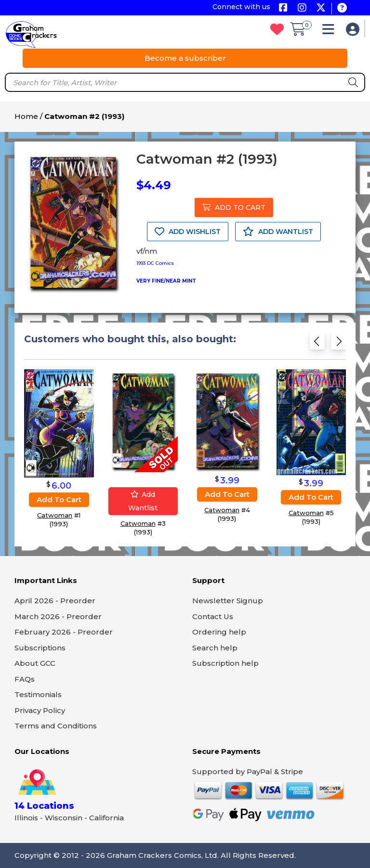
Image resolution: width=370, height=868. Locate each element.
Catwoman (55, 516)
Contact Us (213, 616)
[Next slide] (338, 344)
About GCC (35, 663)
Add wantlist (143, 502)
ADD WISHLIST (188, 232)
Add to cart (59, 500)
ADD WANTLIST (278, 232)
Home (26, 116)
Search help (215, 648)
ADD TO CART (234, 207)
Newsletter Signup (228, 601)
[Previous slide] (317, 344)
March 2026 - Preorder (58, 616)
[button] (331, 32)
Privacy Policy (40, 710)
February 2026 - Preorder (64, 632)
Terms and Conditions (56, 726)
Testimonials (38, 694)
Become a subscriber (185, 58)
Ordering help (219, 632)
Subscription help (225, 663)
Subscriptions (40, 648)
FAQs (25, 679)
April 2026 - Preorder (55, 601)
